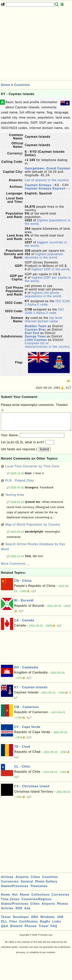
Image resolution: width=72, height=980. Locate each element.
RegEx (45, 925)
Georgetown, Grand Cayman (47, 168)
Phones (31, 930)
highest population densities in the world (44, 256)
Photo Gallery (46, 885)
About (24, 898)
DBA (35, 921)
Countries (22, 85)
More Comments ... (15, 567)
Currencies (10, 885)
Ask (27, 912)
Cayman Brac (35, 330)
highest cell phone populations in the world (43, 294)
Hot (15, 898)
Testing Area (15, 499)
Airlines (7, 881)
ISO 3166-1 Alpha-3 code (44, 311)
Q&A (5, 930)
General (27, 885)
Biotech (16, 930)
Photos (63, 907)
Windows (48, 921)
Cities (36, 881)
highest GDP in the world (51, 269)
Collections (41, 898)
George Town (35, 336)
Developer (21, 921)
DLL (4, 925)
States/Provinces (15, 890)
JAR (60, 921)
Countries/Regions (37, 903)
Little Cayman (36, 340)
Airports (22, 881)
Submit (44, 453)
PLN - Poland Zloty (20, 484)
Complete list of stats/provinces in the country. (48, 345)
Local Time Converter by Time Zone (32, 470)
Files (13, 925)
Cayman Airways (38, 185)
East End (32, 333)
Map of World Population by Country (33, 528)
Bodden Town (36, 326)
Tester (6, 921)
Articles (7, 912)
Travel (43, 930)
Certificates (28, 925)
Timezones (39, 890)
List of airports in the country (47, 180)
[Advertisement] (35, 45)
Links (57, 925)
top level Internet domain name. (43, 319)
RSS (19, 912)
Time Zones (10, 903)
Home (5, 85)
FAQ (54, 930)
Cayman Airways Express (45, 188)
